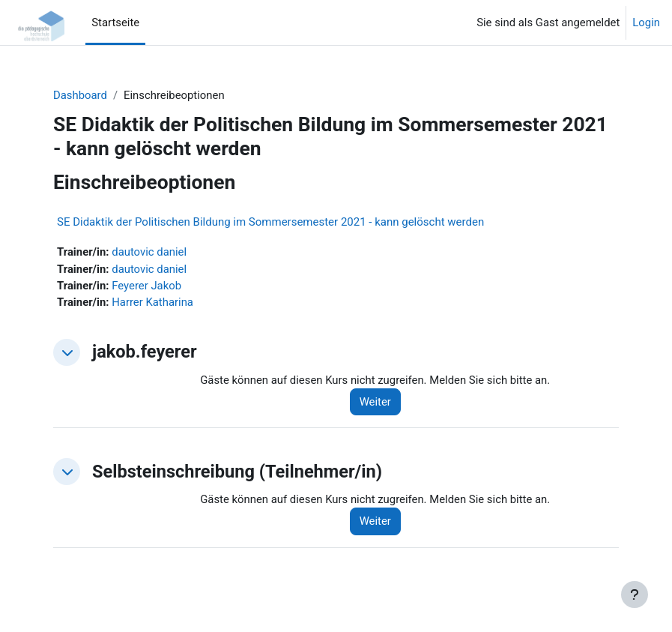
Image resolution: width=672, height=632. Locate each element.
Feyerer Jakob (146, 286)
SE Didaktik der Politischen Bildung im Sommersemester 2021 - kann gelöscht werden (270, 222)
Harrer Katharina (152, 302)
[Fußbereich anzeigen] (635, 595)
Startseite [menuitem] (115, 22)
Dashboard (80, 95)
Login (646, 22)
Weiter (375, 402)
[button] (67, 352)
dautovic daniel (149, 252)
